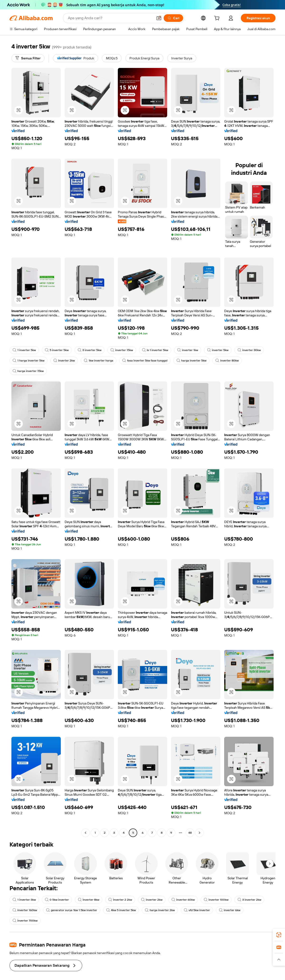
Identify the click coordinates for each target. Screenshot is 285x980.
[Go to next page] (199, 833)
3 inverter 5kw (90, 350)
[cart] (218, 19)
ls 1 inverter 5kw (155, 350)
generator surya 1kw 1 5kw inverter (72, 910)
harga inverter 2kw (160, 910)
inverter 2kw (64, 361)
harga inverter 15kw (28, 371)
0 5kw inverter (57, 900)
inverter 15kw (122, 350)
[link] (279, 935)
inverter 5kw (218, 350)
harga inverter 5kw (191, 361)
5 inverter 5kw (57, 350)
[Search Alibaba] (110, 18)
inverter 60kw (183, 900)
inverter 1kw (188, 350)
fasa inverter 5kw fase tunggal (145, 361)
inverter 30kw (249, 350)
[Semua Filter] (28, 58)
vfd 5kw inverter (197, 910)
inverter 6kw (230, 910)
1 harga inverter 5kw (28, 361)
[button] (159, 18)
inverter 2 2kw (120, 900)
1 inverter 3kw (24, 900)
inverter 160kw (25, 910)
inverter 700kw (25, 921)
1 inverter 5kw (24, 350)
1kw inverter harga (99, 361)
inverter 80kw (227, 361)
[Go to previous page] (85, 833)
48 (190, 833)
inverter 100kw (216, 900)
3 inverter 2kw (249, 900)
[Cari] (173, 18)
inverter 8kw (89, 900)
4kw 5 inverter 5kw (121, 910)
